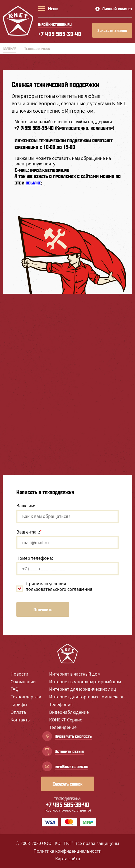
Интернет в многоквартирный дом (85, 682)
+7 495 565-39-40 (60, 34)
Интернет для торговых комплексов (87, 697)
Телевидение (63, 727)
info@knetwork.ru (50, 170)
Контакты (21, 720)
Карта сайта (68, 859)
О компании (23, 682)
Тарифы (19, 704)
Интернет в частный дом (75, 674)
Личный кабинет (114, 9)
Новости (19, 674)
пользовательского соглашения (59, 589)
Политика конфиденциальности (67, 851)
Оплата (18, 712)
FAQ (15, 689)
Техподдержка (26, 697)
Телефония (61, 704)
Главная (10, 48)
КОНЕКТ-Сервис (66, 720)
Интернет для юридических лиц (83, 689)
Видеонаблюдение (69, 712)
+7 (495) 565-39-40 (34, 128)
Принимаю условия (59, 586)
